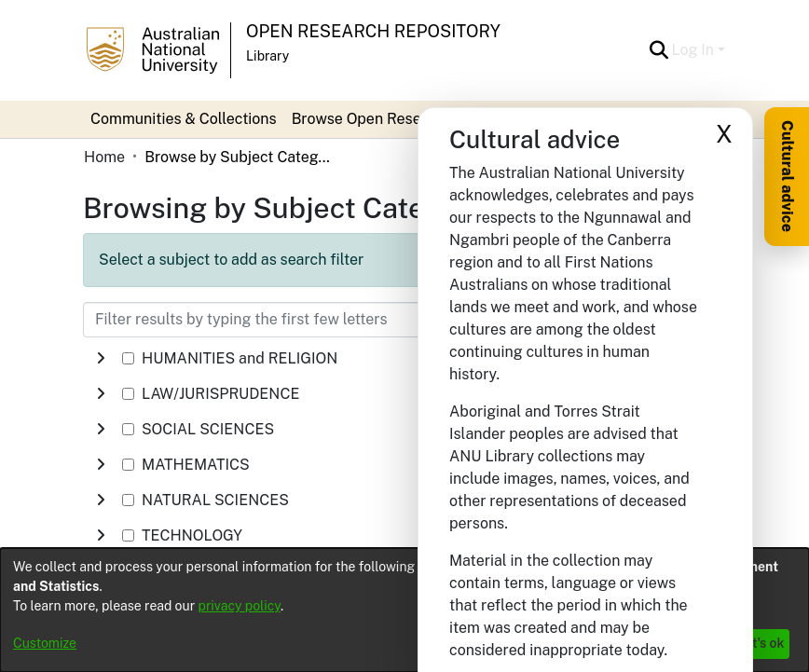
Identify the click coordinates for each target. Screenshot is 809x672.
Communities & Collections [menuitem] (184, 119)
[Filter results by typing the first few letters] (311, 320)
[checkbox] (128, 358)
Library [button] (267, 56)
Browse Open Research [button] (372, 119)
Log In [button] (695, 50)
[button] (659, 50)
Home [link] (104, 157)
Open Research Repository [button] (373, 31)
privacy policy (240, 606)
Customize (45, 643)
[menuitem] (377, 119)
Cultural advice (787, 176)
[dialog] (404, 610)
